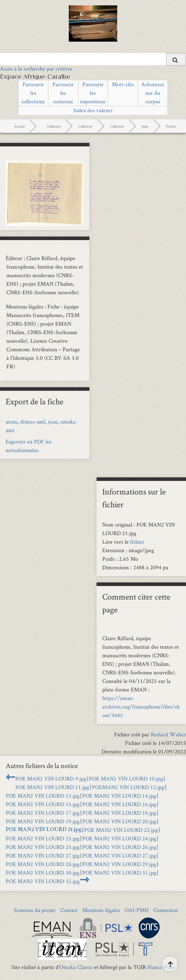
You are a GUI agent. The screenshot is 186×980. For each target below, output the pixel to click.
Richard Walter (168, 734)
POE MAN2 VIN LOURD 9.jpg (51, 779)
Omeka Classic (76, 967)
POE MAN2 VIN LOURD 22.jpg (121, 830)
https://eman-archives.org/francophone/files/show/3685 (141, 707)
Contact (69, 910)
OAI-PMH (137, 910)
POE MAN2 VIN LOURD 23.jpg (43, 838)
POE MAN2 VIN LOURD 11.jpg (52, 787)
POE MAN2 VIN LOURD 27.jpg (43, 855)
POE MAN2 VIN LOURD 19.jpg (43, 821)
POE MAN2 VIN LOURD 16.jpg (119, 804)
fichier (137, 542)
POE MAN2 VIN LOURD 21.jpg (43, 830)
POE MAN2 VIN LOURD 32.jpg (43, 881)
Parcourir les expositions (93, 93)
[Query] (93, 59)
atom (12, 422)
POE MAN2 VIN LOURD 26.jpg (119, 847)
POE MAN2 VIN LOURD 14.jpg (119, 796)
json (53, 422)
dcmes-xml (33, 422)
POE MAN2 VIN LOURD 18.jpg (119, 813)
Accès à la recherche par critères (36, 69)
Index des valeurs (93, 110)
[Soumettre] (176, 59)
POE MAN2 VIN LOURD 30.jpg (43, 873)
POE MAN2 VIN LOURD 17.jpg (43, 813)
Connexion (166, 910)
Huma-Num (161, 967)
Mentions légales (101, 910)
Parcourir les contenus (63, 93)
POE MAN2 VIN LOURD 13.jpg (43, 796)
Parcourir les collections (33, 93)
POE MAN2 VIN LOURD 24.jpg (119, 838)
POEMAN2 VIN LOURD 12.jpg (128, 787)
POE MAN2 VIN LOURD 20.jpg (119, 821)
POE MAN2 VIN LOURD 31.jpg (119, 873)
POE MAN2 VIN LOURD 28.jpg (43, 864)
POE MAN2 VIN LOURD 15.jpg (43, 804)
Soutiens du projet (35, 910)
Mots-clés (123, 84)
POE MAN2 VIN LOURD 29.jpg (119, 864)
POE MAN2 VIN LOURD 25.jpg (43, 847)
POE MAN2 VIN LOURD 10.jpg (126, 779)
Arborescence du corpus (153, 93)
